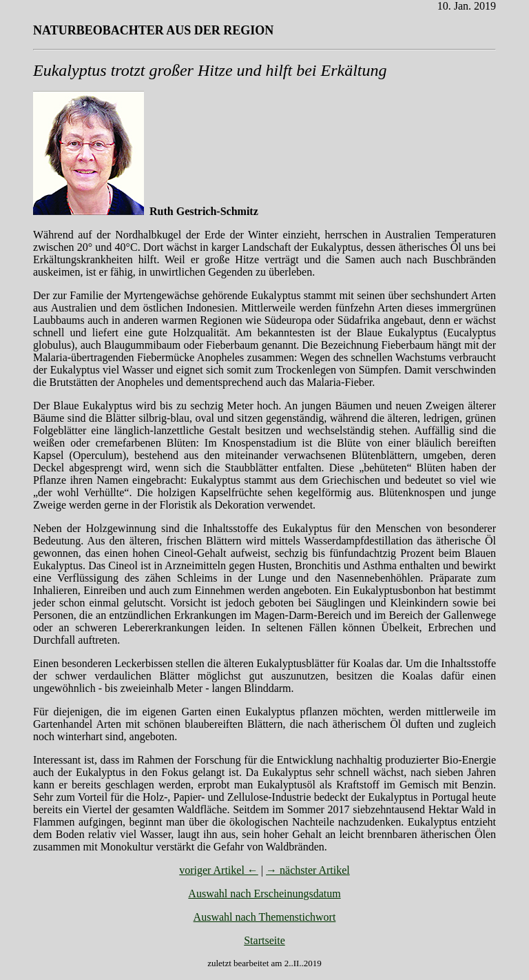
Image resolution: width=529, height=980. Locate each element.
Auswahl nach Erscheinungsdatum (264, 894)
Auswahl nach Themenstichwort (265, 917)
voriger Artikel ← (219, 870)
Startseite (264, 940)
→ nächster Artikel (308, 870)
